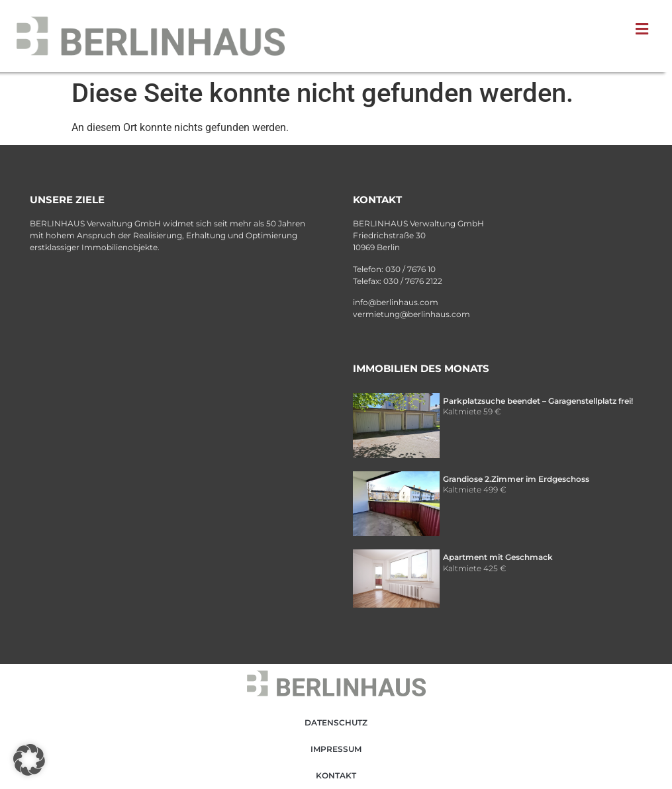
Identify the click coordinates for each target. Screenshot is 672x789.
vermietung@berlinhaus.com (411, 314)
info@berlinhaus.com (396, 302)
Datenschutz (336, 722)
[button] (645, 29)
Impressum (336, 749)
